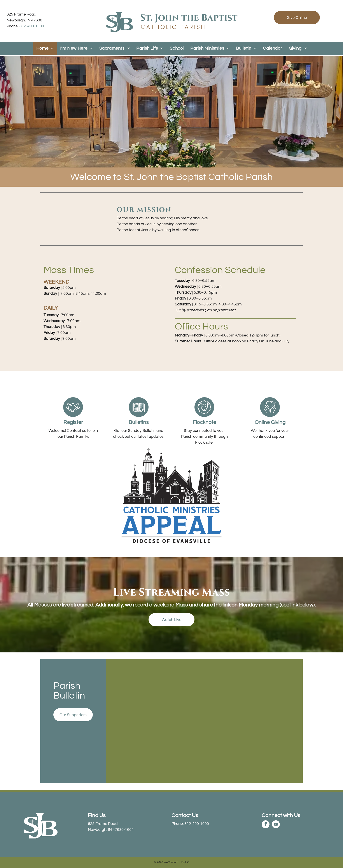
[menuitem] (45, 48)
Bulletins (139, 422)
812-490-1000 (32, 26)
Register (73, 422)
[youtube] (276, 825)
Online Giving (270, 422)
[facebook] (266, 825)
